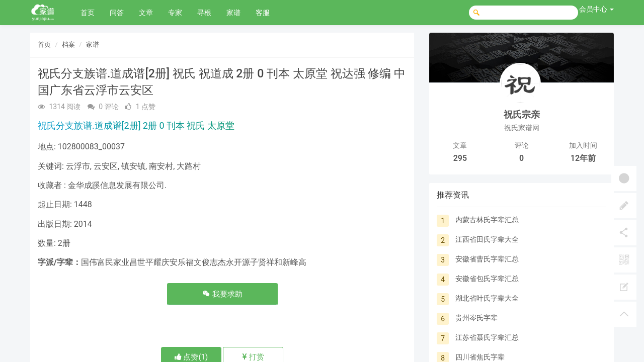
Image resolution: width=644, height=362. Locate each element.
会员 (596, 9)
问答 (117, 13)
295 (460, 158)
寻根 (204, 13)
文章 (146, 13)
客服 (263, 13)
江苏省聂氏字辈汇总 (487, 337)
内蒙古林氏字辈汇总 (487, 220)
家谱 (233, 13)
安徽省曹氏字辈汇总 (487, 259)
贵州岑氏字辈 (476, 318)
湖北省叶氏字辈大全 (487, 298)
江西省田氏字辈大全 (487, 239)
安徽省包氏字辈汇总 (487, 279)
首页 (88, 13)
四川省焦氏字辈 (480, 357)
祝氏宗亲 (522, 114)
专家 (175, 13)
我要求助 (222, 294)
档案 (68, 44)
